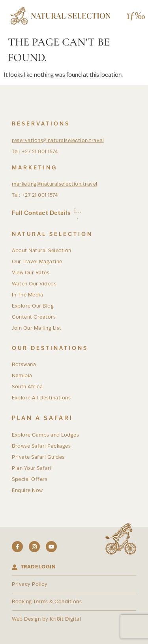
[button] (133, 16)
